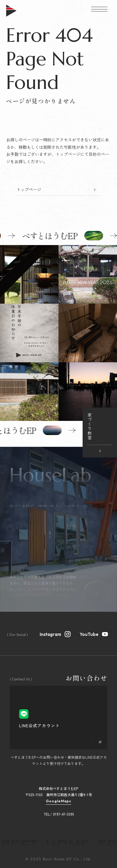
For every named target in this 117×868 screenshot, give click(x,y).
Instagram (55, 634)
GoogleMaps (58, 801)
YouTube (94, 634)
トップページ (29, 189)
